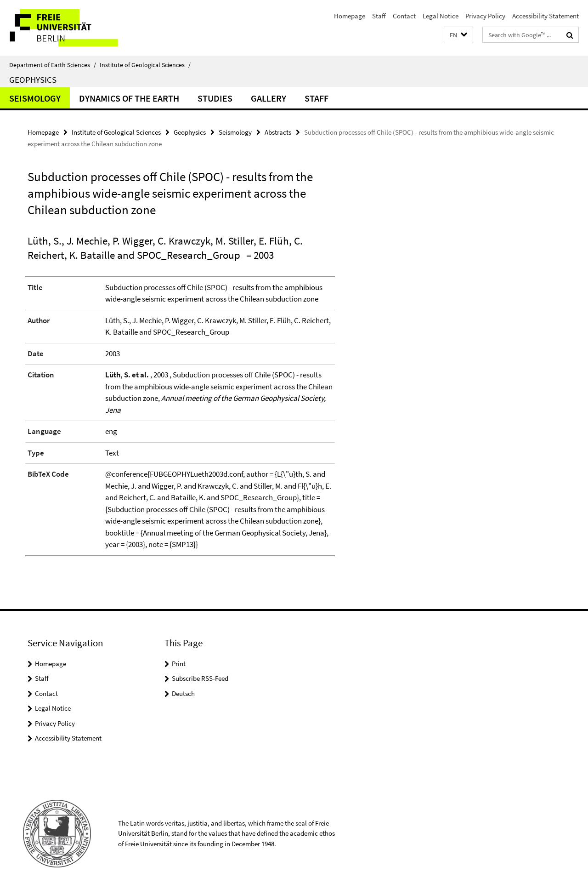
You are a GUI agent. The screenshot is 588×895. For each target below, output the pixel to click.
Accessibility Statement (546, 16)
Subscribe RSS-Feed (200, 678)
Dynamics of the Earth (129, 98)
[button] (458, 35)
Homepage (350, 16)
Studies (215, 98)
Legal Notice (441, 16)
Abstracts (278, 132)
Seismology (35, 98)
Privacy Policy (485, 16)
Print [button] (179, 664)
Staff (379, 16)
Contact (404, 16)
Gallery (269, 98)
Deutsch (183, 693)
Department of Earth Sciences (53, 65)
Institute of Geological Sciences (145, 65)
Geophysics (33, 80)
